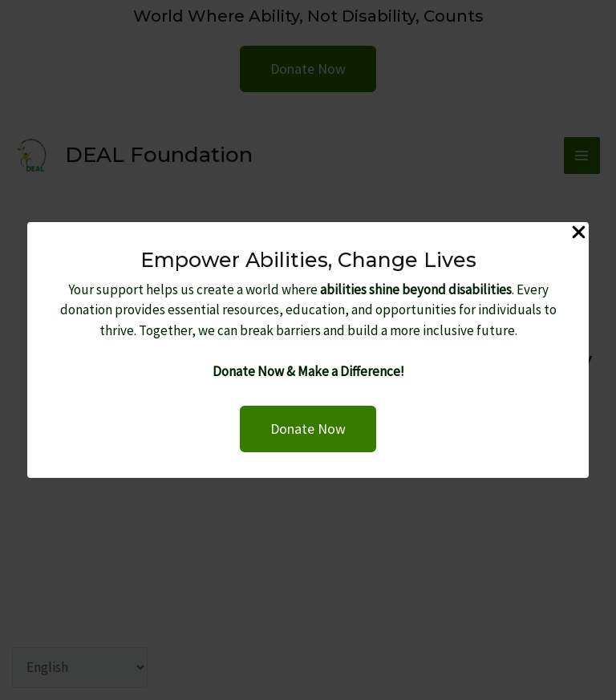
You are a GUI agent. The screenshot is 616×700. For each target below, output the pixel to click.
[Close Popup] (579, 233)
